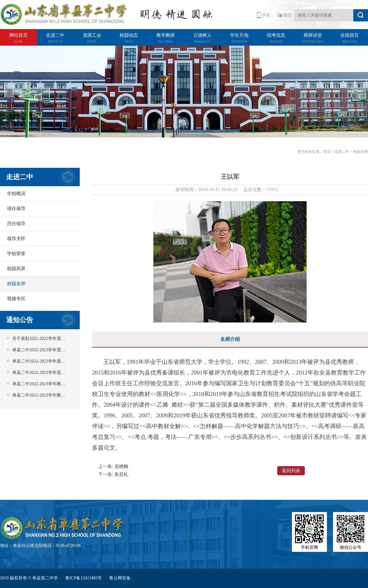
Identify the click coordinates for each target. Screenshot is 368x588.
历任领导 (16, 224)
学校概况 (16, 194)
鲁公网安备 (120, 578)
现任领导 (16, 209)
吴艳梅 (121, 466)
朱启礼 (121, 474)
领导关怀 (16, 239)
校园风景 (16, 269)
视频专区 (16, 299)
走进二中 (342, 152)
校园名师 (16, 284)
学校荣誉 (16, 254)
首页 (327, 152)
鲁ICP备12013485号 (84, 578)
